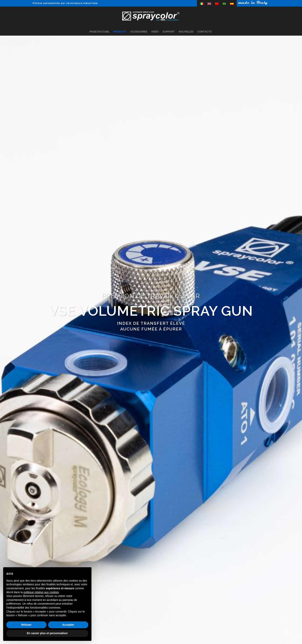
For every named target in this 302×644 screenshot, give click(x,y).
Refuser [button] (26, 625)
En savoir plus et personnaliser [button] (47, 633)
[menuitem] (202, 4)
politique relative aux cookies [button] (41, 592)
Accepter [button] (68, 625)
